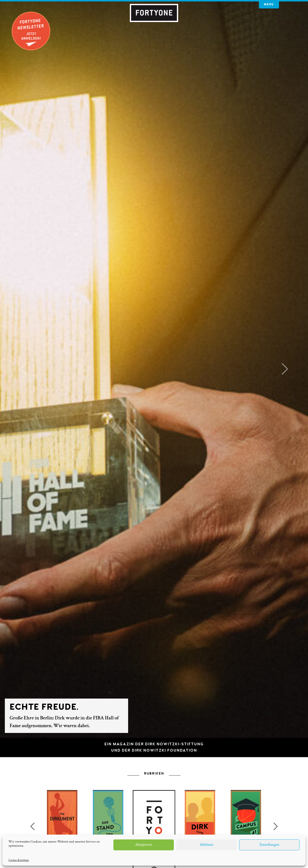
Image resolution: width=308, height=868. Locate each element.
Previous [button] (32, 826)
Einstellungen (269, 845)
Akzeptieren (144, 845)
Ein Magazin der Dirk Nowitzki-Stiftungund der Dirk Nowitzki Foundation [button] (154, 747)
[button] (23, 369)
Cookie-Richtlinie (19, 860)
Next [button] (276, 826)
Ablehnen (207, 845)
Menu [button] (269, 4)
